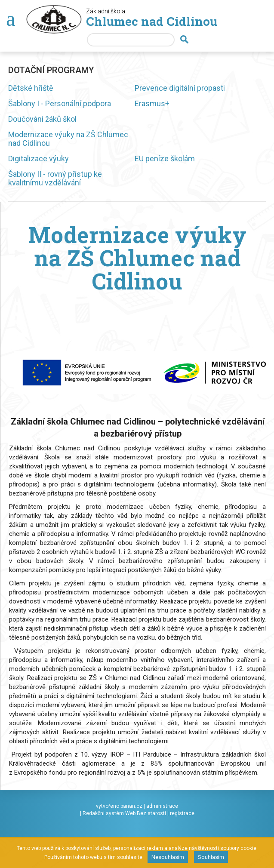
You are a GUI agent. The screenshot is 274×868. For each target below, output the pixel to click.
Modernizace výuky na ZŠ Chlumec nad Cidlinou (68, 139)
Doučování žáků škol (42, 119)
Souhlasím (211, 857)
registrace (182, 813)
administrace (162, 806)
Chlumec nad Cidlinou (152, 21)
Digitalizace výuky (38, 159)
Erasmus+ (152, 103)
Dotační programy (51, 70)
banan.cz (131, 806)
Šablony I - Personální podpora (60, 103)
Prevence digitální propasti (180, 88)
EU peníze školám (165, 159)
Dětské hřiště (31, 88)
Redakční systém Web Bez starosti (124, 813)
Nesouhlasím (168, 857)
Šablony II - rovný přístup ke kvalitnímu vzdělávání (55, 178)
